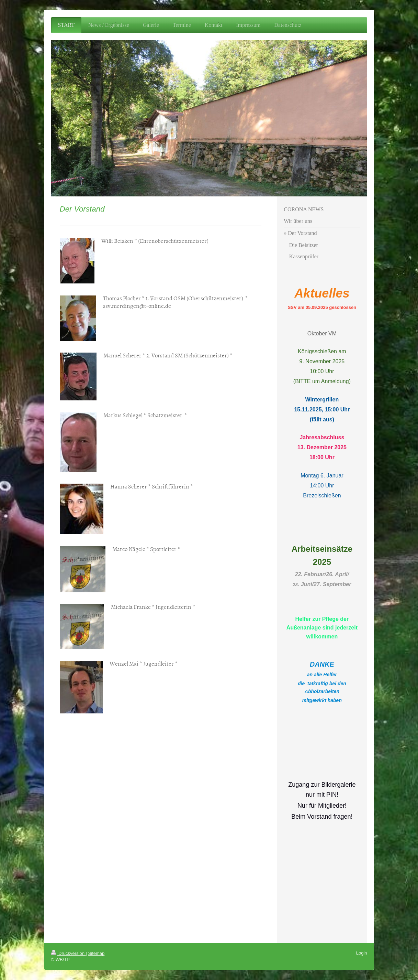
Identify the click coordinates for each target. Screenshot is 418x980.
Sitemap (97, 953)
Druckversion (69, 953)
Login (362, 953)
